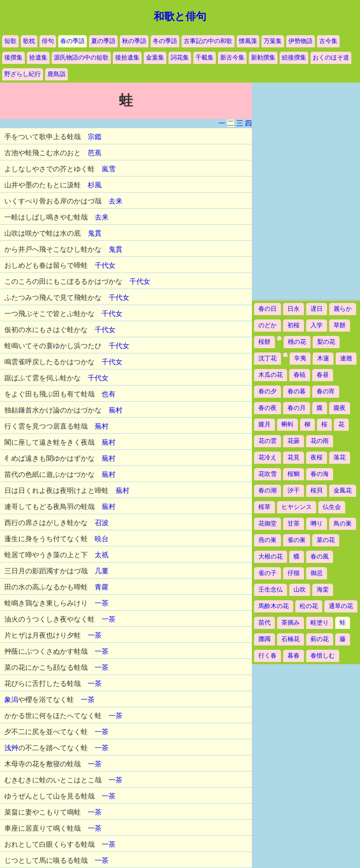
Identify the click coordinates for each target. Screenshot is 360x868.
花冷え (268, 457)
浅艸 (11, 748)
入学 (317, 325)
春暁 (300, 375)
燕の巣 (268, 540)
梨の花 (326, 342)
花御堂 (268, 524)
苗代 (264, 623)
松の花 (309, 606)
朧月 (264, 424)
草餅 (340, 325)
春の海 (320, 474)
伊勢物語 (301, 41)
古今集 (328, 41)
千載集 (205, 58)
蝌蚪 (287, 424)
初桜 (294, 325)
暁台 (102, 539)
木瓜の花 (271, 375)
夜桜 (317, 457)
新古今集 (232, 58)
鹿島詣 (56, 74)
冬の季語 (165, 41)
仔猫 (294, 573)
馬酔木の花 (274, 606)
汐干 (294, 491)
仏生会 (332, 507)
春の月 (297, 408)
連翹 (346, 358)
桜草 (264, 507)
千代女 (105, 265)
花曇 (294, 441)
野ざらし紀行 (23, 74)
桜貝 (317, 491)
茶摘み (291, 623)
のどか (268, 325)
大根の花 (271, 557)
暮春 (294, 656)
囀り (317, 524)
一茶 (102, 603)
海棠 (323, 590)
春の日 (268, 309)
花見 (294, 457)
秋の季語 (134, 41)
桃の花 (297, 342)
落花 (340, 457)
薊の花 (320, 639)
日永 (294, 309)
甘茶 (294, 524)
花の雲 (268, 441)
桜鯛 (294, 474)
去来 (116, 201)
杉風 (95, 185)
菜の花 (326, 540)
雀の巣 (297, 540)
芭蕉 (95, 153)
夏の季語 (103, 41)
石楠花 (291, 639)
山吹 (300, 590)
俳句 (48, 41)
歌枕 (29, 41)
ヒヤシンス (297, 507)
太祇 (102, 555)
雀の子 (268, 573)
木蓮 (323, 358)
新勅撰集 (263, 58)
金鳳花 (343, 491)
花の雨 (320, 441)
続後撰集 (294, 58)
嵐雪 (109, 169)
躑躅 (264, 639)
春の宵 (326, 391)
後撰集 (13, 58)
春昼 (323, 375)
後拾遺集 (127, 58)
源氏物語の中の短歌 (81, 58)
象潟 (11, 700)
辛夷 (300, 358)
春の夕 (268, 391)
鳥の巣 (343, 524)
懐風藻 (248, 41)
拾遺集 (38, 58)
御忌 (317, 573)
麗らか (343, 309)
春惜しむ (323, 656)
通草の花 (341, 606)
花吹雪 (268, 474)
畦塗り (320, 623)
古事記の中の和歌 (208, 41)
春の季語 (73, 41)
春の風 (320, 557)
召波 (102, 523)
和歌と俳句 (180, 17)
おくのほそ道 (331, 58)
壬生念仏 (271, 590)
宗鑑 (95, 137)
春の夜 (268, 408)
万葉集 (273, 41)
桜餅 (264, 342)
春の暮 (297, 391)
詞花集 (180, 58)
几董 (102, 571)
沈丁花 (268, 358)
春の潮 (268, 491)
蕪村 (116, 410)
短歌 (10, 41)
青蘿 (102, 587)
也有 (109, 394)
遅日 (317, 309)
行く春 (268, 656)
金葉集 (155, 58)
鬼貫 (95, 233)
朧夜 (340, 408)
